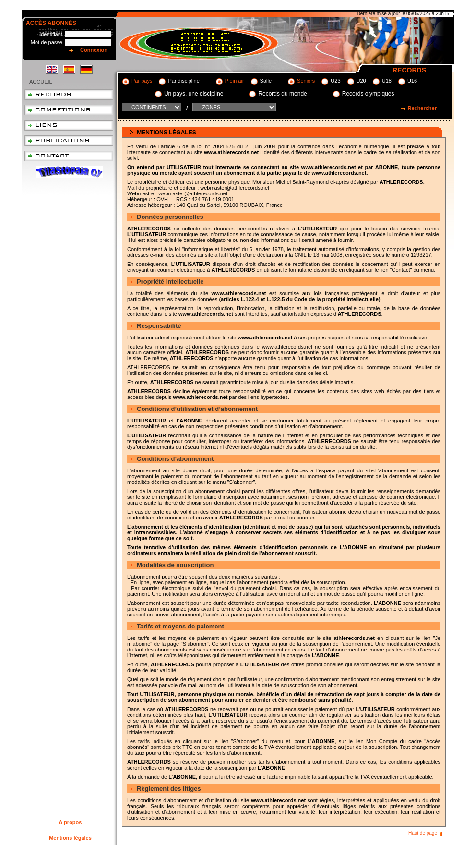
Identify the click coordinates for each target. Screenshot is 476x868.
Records (69, 95)
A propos (71, 822)
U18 (387, 81)
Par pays (142, 81)
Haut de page (423, 833)
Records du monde (282, 94)
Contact (69, 156)
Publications (69, 141)
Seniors (306, 81)
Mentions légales (70, 838)
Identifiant (51, 34)
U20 (361, 81)
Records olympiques (368, 94)
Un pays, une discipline (194, 94)
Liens (69, 125)
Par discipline (184, 81)
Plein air (235, 81)
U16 (412, 81)
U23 (335, 81)
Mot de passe (47, 42)
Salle (266, 81)
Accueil (41, 82)
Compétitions (69, 110)
